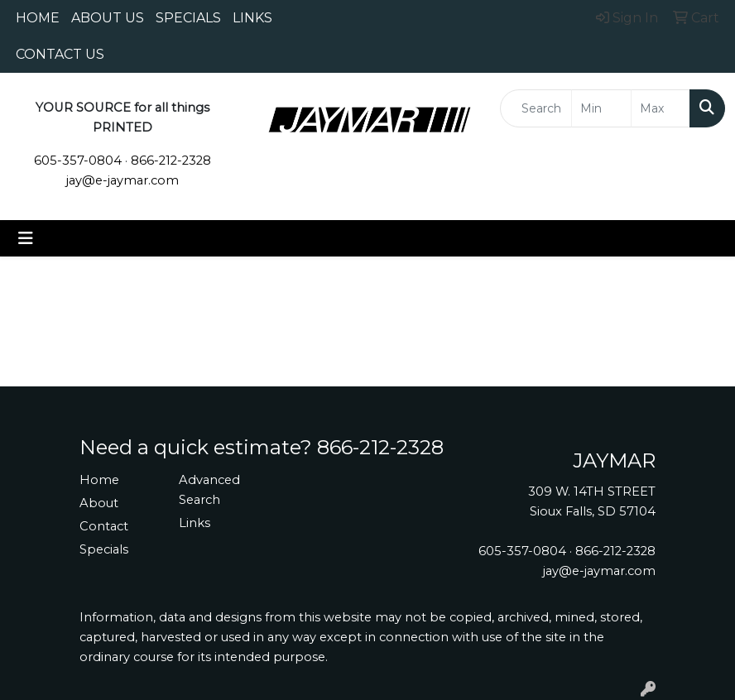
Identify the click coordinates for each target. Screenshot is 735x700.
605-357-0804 (78, 161)
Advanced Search (209, 490)
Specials (104, 549)
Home (99, 480)
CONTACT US (60, 54)
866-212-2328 (171, 161)
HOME (38, 18)
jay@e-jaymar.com (122, 180)
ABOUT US (108, 18)
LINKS (252, 18)
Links (195, 523)
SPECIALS (188, 18)
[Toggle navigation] (26, 238)
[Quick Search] (536, 108)
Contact (104, 526)
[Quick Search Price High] (661, 108)
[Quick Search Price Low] (601, 108)
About (99, 503)
